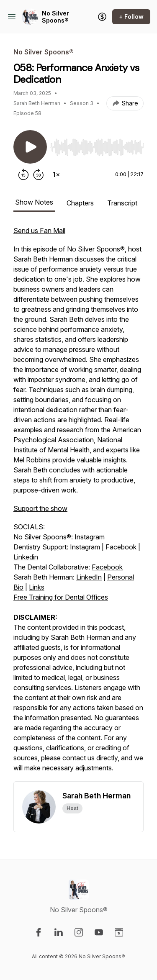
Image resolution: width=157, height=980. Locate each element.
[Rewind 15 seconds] (23, 174)
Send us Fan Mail (39, 231)
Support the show (40, 508)
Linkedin (26, 557)
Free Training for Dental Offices (61, 597)
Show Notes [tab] (34, 202)
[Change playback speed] (56, 174)
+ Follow (131, 17)
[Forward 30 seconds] (39, 174)
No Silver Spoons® (55, 17)
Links (37, 587)
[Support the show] (102, 17)
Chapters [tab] (80, 203)
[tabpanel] (78, 503)
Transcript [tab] (122, 203)
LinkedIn (89, 577)
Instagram (90, 537)
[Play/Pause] (30, 147)
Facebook (121, 547)
